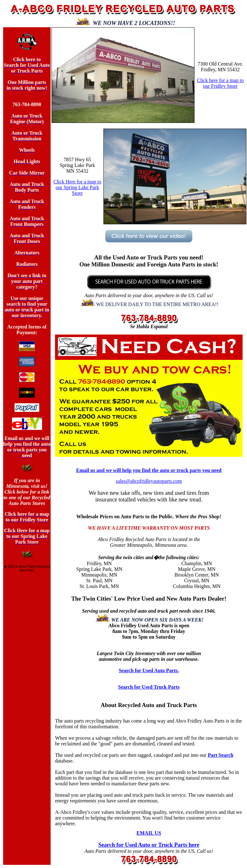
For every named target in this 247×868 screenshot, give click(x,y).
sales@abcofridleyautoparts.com (149, 481)
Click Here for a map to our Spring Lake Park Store (77, 187)
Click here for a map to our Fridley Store (220, 83)
